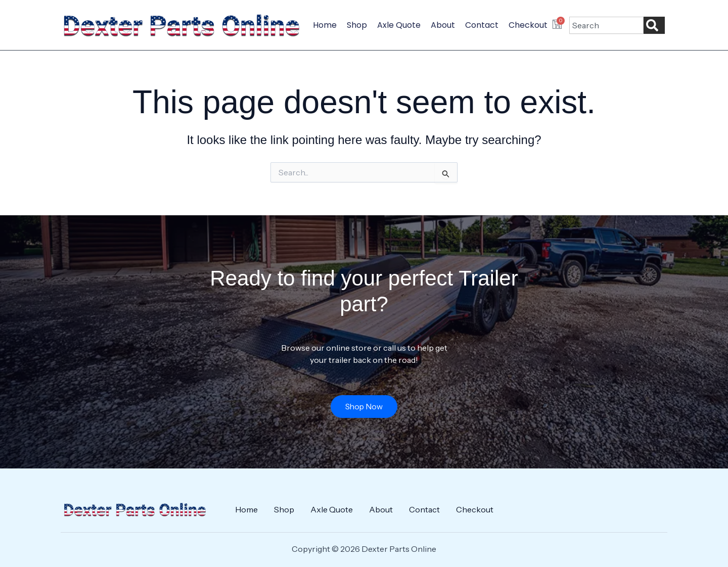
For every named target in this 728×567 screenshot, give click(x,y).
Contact (482, 25)
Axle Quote (399, 25)
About (443, 25)
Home (325, 25)
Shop (357, 25)
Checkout (528, 25)
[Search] (654, 25)
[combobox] (606, 25)
